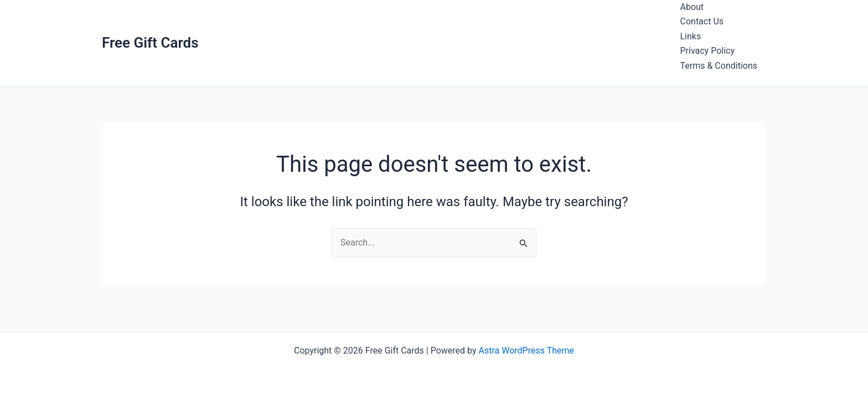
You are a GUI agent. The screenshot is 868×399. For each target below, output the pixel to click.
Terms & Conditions (719, 66)
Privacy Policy (708, 51)
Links (691, 36)
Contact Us (702, 21)
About (692, 7)
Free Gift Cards (150, 43)
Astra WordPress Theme (526, 351)
